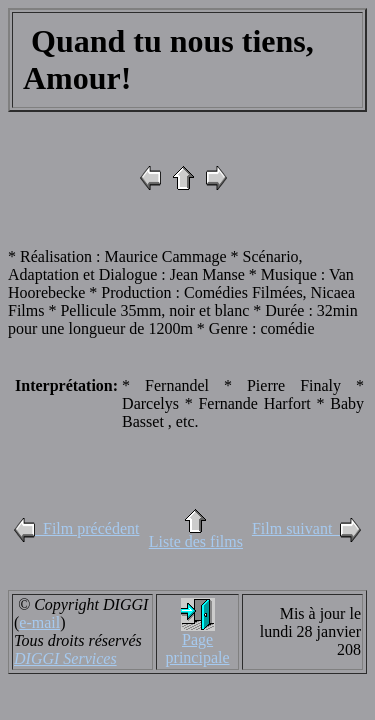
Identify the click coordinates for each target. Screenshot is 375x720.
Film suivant (306, 528)
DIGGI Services (65, 658)
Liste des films (196, 541)
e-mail (39, 622)
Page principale (198, 648)
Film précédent (76, 528)
